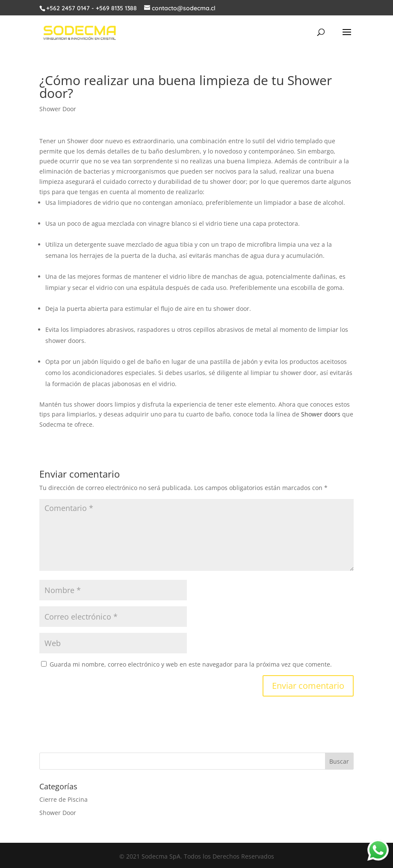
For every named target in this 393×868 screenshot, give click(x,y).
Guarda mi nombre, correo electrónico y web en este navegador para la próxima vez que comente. (191, 664)
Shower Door (58, 109)
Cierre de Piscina (64, 799)
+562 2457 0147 (68, 8)
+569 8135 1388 (116, 8)
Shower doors (321, 414)
